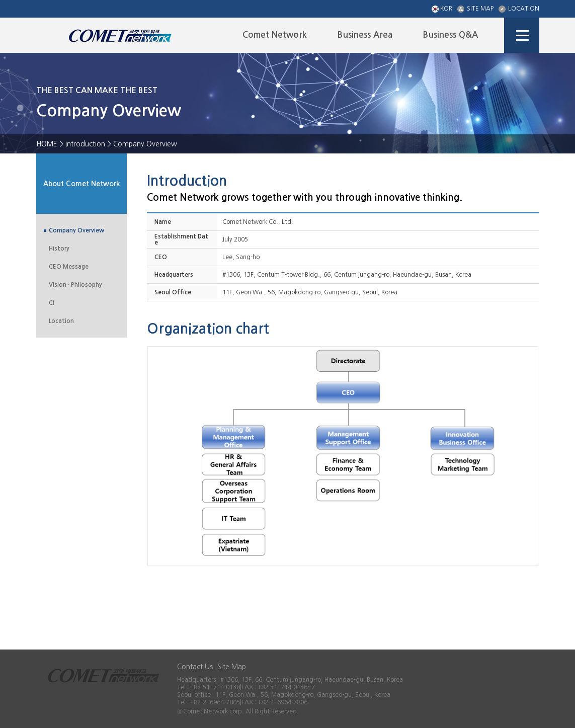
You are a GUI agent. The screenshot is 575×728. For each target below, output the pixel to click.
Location (61, 321)
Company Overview (76, 230)
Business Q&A (450, 35)
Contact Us (195, 667)
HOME (47, 144)
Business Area (365, 35)
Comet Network (275, 35)
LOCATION (519, 9)
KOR (442, 9)
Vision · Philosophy (75, 285)
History (59, 249)
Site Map (232, 667)
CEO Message (69, 267)
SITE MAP (475, 9)
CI (52, 303)
